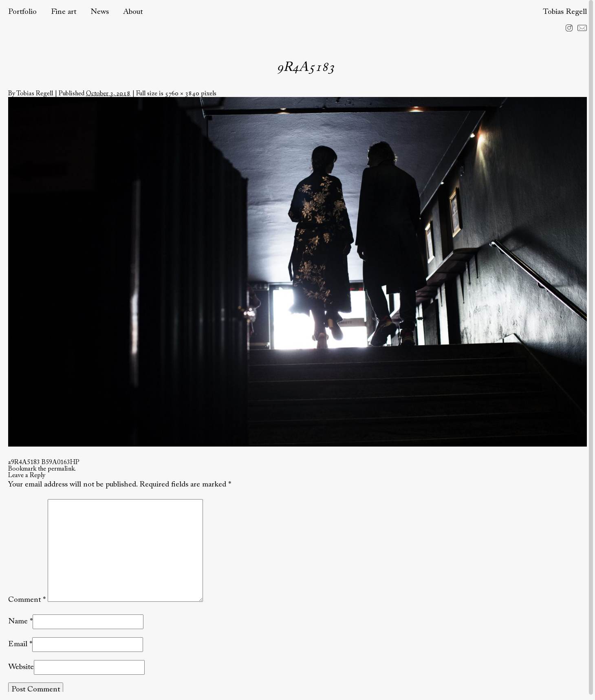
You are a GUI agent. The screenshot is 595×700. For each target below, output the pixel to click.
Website (21, 667)
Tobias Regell (565, 12)
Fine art (64, 12)
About (133, 12)
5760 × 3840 (182, 94)
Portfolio (22, 12)
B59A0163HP (61, 462)
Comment (27, 600)
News (100, 12)
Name (18, 622)
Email (18, 644)
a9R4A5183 (24, 462)
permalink (61, 469)
